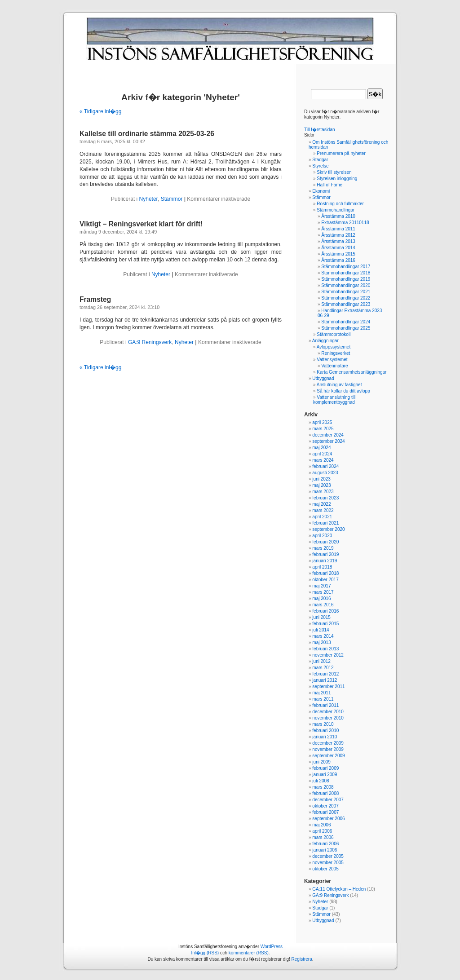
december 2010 (328, 712)
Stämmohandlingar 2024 (346, 322)
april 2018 (322, 567)
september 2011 (328, 686)
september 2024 (328, 441)
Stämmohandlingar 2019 (346, 279)
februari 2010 (325, 731)
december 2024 (328, 435)
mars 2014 (323, 636)
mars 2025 (323, 429)
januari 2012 (325, 680)
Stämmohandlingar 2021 (346, 292)
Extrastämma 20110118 (345, 223)
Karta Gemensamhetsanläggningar (352, 372)
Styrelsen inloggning (337, 179)
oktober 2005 (325, 869)
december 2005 (328, 856)
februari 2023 (325, 498)
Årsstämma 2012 (338, 235)
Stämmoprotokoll (334, 334)
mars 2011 (323, 699)
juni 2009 (321, 762)
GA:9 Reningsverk (150, 342)
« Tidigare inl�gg (100, 111)
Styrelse (320, 166)
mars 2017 (323, 592)
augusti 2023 (325, 473)
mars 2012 (323, 668)
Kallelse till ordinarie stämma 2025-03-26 (147, 134)
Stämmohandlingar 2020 (346, 285)
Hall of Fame (330, 185)
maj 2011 (321, 693)
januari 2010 (325, 737)
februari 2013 (325, 649)
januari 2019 (325, 561)
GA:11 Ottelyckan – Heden (339, 889)
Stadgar (320, 160)
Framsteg (95, 299)
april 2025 (322, 422)
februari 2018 (325, 573)
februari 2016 (325, 611)
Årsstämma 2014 (338, 248)
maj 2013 (321, 642)
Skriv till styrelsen (334, 172)
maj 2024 (321, 448)
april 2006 (322, 831)
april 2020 (322, 536)
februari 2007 (325, 812)
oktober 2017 (325, 580)
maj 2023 (321, 485)
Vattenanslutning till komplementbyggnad (334, 400)
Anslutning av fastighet (339, 385)
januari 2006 (325, 850)
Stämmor (172, 199)
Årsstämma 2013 (338, 241)
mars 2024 (323, 460)
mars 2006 (323, 837)
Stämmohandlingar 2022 (346, 298)
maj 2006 (321, 825)
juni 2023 (321, 479)
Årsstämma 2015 (338, 254)
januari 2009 (325, 775)
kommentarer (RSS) (249, 953)
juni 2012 (321, 661)
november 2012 (328, 655)
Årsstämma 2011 (338, 229)
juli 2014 (321, 630)
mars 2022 (323, 510)
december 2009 (328, 743)
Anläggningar (325, 341)
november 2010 (328, 718)
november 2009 (328, 749)
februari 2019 (325, 554)
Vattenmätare (334, 366)
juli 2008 (321, 781)
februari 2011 (325, 705)
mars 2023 (323, 492)
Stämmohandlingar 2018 (346, 273)
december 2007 (328, 800)
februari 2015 (325, 624)
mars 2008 (323, 787)
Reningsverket (336, 353)
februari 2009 (325, 768)
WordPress (272, 947)
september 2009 (328, 756)
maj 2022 (321, 504)
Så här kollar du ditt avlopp (343, 391)
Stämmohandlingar (336, 210)
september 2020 (328, 529)
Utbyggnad (323, 378)
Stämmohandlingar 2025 (346, 328)
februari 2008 (325, 793)
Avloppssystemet (334, 347)
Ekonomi (321, 191)
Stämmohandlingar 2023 (346, 304)
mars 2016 (323, 605)
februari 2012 (325, 674)
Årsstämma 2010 (338, 216)
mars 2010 (323, 724)
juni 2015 (321, 617)
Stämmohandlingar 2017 (346, 267)
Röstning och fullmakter (340, 204)
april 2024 (322, 454)
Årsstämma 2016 (338, 260)
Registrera (302, 959)
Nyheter (148, 199)
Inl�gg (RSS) (205, 953)
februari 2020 (325, 542)
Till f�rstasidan (320, 130)
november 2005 (328, 863)
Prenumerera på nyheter (341, 153)
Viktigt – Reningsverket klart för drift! (141, 224)
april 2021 (322, 517)
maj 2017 (321, 586)
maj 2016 (321, 598)
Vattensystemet (332, 360)
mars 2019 (323, 548)
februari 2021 (325, 523)
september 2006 (328, 819)
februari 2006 (325, 844)
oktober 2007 (325, 806)
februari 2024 (325, 466)
